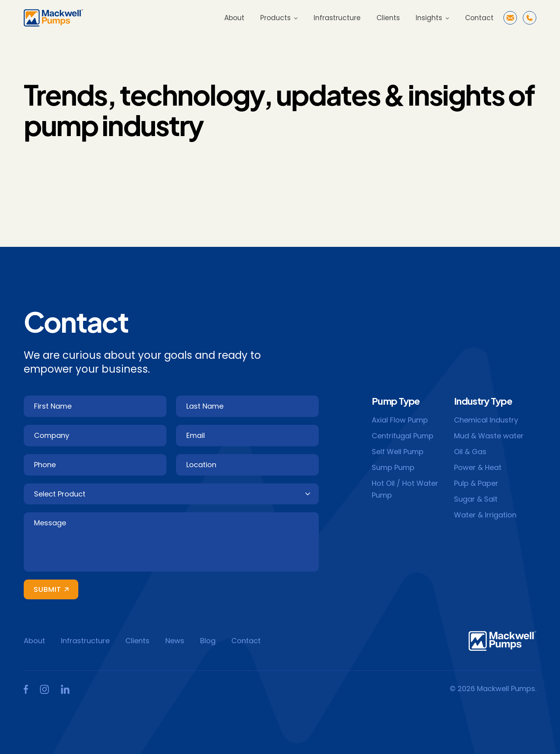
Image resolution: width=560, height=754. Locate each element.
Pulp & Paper (476, 483)
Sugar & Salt (476, 499)
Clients (388, 18)
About (234, 18)
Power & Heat (478, 467)
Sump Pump (393, 467)
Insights (429, 18)
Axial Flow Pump (400, 420)
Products (275, 18)
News (175, 641)
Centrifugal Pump (403, 436)
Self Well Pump (398, 452)
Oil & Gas (470, 452)
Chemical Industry (486, 420)
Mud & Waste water (489, 436)
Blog (208, 641)
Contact (479, 18)
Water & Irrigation (485, 515)
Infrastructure (337, 18)
